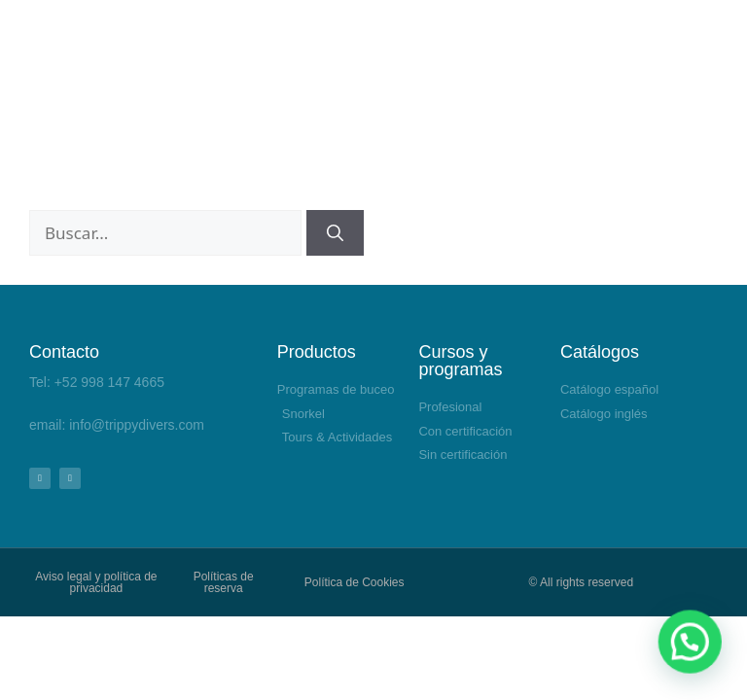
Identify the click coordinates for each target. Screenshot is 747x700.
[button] (698, 665)
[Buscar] (335, 233)
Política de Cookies (355, 582)
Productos (317, 352)
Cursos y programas (460, 361)
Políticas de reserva (224, 582)
